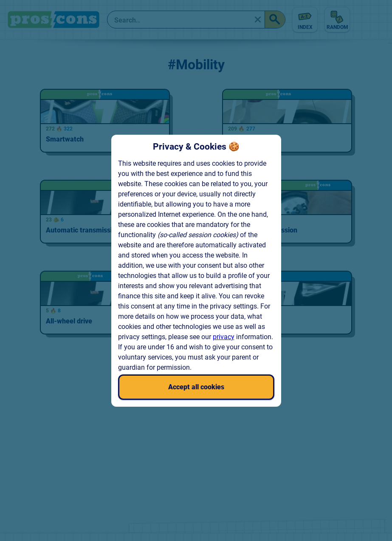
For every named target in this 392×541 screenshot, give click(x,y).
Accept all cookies (196, 387)
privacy (224, 337)
